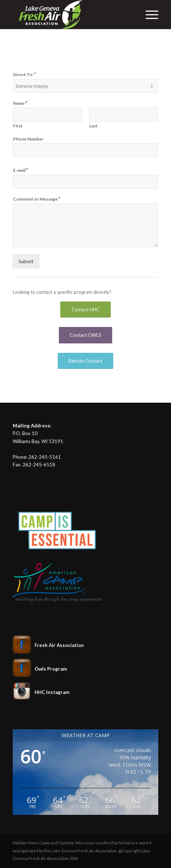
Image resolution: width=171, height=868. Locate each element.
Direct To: (25, 74)
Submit (26, 261)
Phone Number (28, 139)
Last (93, 126)
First (18, 126)
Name (20, 103)
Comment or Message (37, 199)
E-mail (21, 170)
